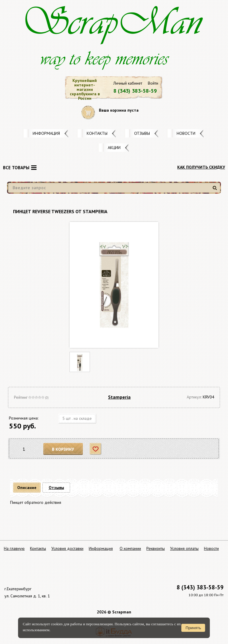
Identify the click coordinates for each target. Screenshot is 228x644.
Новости (186, 133)
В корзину (63, 449)
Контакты (97, 133)
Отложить (96, 449)
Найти (216, 190)
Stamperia (119, 397)
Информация (46, 133)
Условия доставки (67, 548)
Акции (114, 148)
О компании (130, 548)
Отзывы (142, 133)
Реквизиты (156, 548)
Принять (193, 628)
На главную (14, 548)
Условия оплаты (184, 548)
